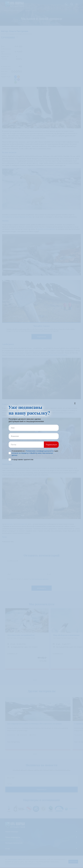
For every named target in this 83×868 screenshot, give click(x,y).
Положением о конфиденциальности (40, 451)
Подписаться (51, 445)
